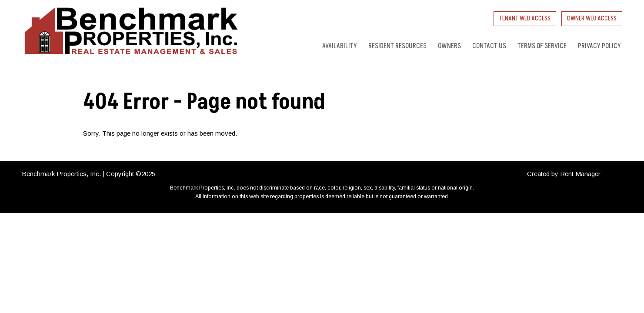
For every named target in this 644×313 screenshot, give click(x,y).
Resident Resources (397, 46)
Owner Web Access (592, 18)
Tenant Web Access (525, 18)
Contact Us (489, 46)
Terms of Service (542, 46)
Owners (449, 46)
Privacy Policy (599, 46)
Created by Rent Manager (564, 174)
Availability (340, 46)
